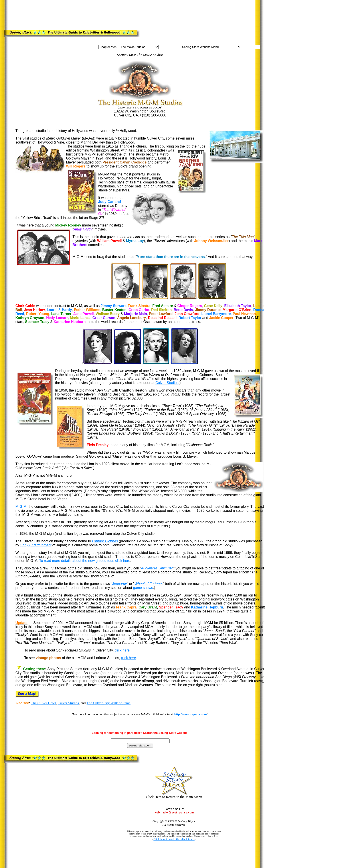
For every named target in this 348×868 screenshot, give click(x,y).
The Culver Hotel (43, 703)
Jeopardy (119, 584)
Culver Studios (167, 383)
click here (122, 650)
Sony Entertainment (36, 545)
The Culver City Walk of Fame (109, 703)
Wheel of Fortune (148, 584)
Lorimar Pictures (105, 541)
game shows (143, 588)
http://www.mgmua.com (191, 714)
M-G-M (21, 507)
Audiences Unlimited (157, 568)
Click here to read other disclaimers (174, 839)
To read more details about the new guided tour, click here (85, 561)
